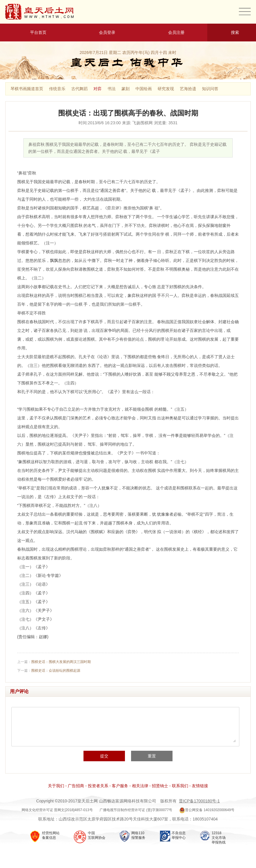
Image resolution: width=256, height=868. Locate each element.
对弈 (97, 89)
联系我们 (180, 786)
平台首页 (34, 33)
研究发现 (166, 89)
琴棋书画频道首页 (27, 89)
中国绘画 (144, 89)
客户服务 (120, 786)
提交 (104, 756)
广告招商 (76, 786)
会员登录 (104, 33)
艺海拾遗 (188, 89)
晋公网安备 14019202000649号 (207, 810)
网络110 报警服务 (138, 835)
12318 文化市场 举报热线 (219, 838)
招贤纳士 (160, 786)
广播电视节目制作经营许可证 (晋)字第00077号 (136, 810)
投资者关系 (98, 786)
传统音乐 (57, 89)
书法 (112, 89)
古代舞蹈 (79, 89)
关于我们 (56, 786)
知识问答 (210, 89)
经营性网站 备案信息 (51, 835)
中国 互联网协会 (97, 835)
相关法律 (140, 786)
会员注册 (173, 33)
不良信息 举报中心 (179, 835)
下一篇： (49, 671)
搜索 (232, 33)
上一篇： (54, 662)
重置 (152, 756)
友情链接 (200, 786)
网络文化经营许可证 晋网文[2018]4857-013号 (57, 810)
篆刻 (126, 89)
